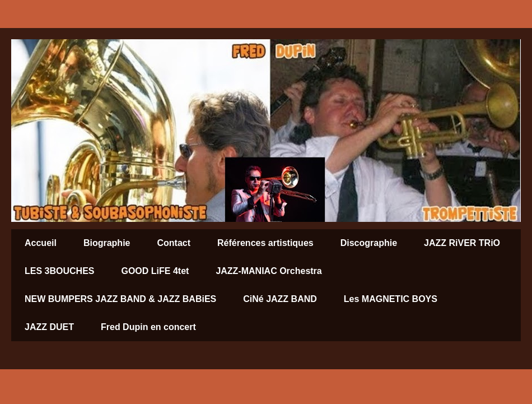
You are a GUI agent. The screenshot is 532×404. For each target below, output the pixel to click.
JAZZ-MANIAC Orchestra (269, 271)
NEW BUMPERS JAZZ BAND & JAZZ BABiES (120, 299)
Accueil (41, 243)
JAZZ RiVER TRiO (462, 243)
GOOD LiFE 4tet (155, 271)
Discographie (369, 243)
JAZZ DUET (49, 327)
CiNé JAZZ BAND (280, 299)
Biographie (107, 243)
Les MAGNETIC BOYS (391, 299)
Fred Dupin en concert (148, 327)
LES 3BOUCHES (59, 271)
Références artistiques (265, 243)
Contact (174, 243)
